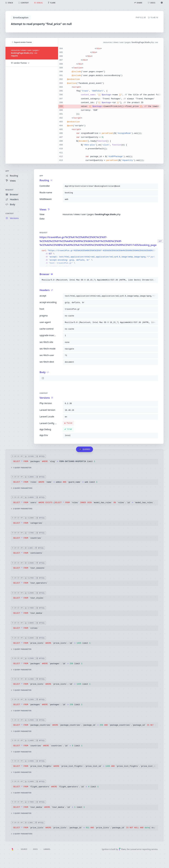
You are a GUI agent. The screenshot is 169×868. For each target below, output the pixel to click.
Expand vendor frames (22, 42)
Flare (122, 849)
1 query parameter (21, 468)
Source (24, 849)
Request (9, 190)
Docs (35, 849)
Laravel (47, 849)
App (7, 171)
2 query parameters (22, 488)
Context (10, 213)
